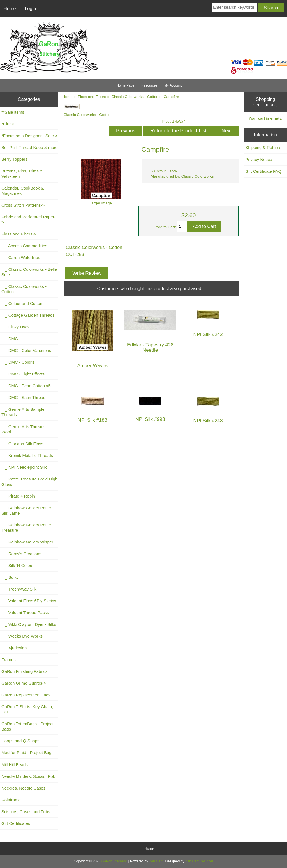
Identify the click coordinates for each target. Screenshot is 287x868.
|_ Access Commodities (24, 246)
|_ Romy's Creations (21, 554)
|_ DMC (10, 339)
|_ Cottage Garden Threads (28, 315)
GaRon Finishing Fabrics (25, 671)
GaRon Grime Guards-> (24, 683)
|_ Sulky (10, 577)
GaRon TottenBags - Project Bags (27, 726)
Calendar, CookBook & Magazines (23, 191)
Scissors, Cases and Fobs (26, 812)
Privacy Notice (259, 159)
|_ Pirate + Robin (18, 496)
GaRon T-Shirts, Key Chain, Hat (27, 709)
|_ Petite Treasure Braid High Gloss (29, 482)
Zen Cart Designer (199, 861)
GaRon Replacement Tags (26, 695)
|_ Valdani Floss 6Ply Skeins (29, 601)
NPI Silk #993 (150, 419)
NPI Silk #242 (208, 334)
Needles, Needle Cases (23, 788)
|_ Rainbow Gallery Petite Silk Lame (26, 510)
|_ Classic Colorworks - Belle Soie (29, 272)
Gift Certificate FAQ (263, 171)
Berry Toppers (14, 159)
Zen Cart (156, 861)
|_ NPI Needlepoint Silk (24, 467)
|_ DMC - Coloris (18, 362)
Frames (9, 660)
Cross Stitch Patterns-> (23, 205)
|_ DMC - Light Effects (23, 374)
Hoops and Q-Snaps (20, 741)
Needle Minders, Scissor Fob (28, 776)
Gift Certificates (16, 823)
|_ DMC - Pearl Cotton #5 (26, 386)
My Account (173, 85)
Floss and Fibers (92, 97)
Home (10, 8)
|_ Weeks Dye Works (22, 636)
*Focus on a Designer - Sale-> (30, 136)
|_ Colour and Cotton (22, 303)
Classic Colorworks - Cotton (135, 97)
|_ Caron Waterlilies (21, 257)
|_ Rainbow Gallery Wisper (27, 542)
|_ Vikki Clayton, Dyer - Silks (29, 624)
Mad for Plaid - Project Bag (26, 753)
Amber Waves (92, 366)
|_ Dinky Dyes (15, 327)
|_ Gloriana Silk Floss (22, 444)
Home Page (125, 85)
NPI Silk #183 (92, 420)
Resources (149, 85)
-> (19, 234)
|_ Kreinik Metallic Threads (27, 455)
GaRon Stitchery (114, 861)
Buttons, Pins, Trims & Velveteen (22, 174)
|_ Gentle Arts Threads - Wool (25, 429)
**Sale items (13, 112)
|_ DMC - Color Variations (26, 350)
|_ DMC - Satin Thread (23, 397)
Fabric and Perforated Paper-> (29, 220)
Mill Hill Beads (15, 765)
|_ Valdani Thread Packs (25, 613)
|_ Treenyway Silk (19, 589)
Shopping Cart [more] (265, 102)
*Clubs (8, 124)
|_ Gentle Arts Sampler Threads (24, 412)
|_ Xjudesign (14, 648)
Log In (31, 8)
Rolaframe (11, 800)
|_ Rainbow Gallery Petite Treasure (26, 528)
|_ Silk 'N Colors (17, 565)
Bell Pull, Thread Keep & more (30, 147)
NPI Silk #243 (208, 421)
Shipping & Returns (263, 147)
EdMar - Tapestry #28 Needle (150, 347)
